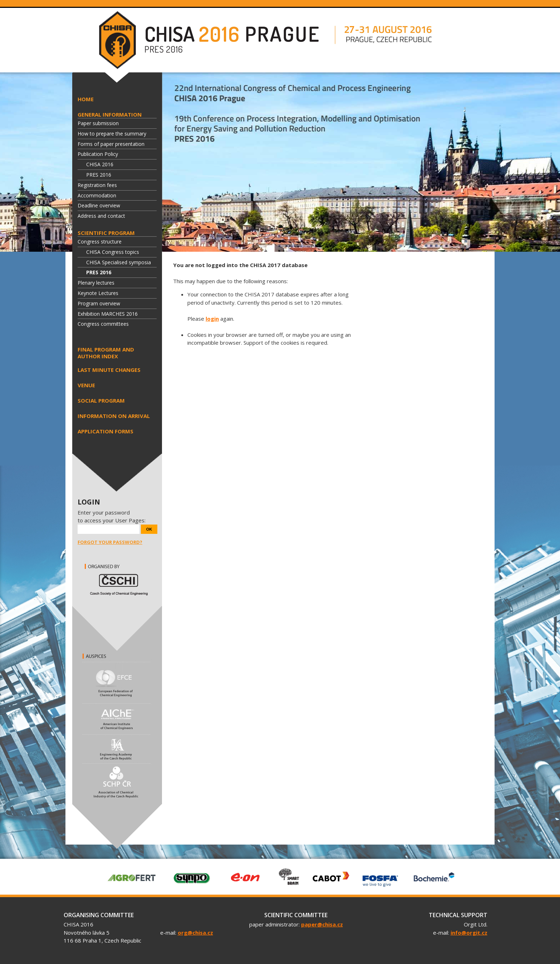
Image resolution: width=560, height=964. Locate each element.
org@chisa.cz (195, 933)
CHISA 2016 (100, 164)
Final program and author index (106, 353)
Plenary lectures (96, 283)
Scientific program (106, 233)
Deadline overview (99, 205)
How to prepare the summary (112, 134)
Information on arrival (114, 416)
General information (110, 114)
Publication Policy (98, 154)
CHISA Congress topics (113, 252)
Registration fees (97, 185)
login (212, 319)
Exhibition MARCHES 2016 (108, 314)
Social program (101, 400)
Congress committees (103, 324)
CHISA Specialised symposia (119, 262)
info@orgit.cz (469, 933)
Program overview (99, 303)
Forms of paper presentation (111, 144)
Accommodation (97, 195)
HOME (86, 99)
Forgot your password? (110, 542)
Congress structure (100, 242)
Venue (86, 385)
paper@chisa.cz (322, 924)
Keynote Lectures (98, 293)
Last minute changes (109, 370)
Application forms (105, 431)
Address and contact (101, 216)
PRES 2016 (99, 175)
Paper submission (98, 123)
